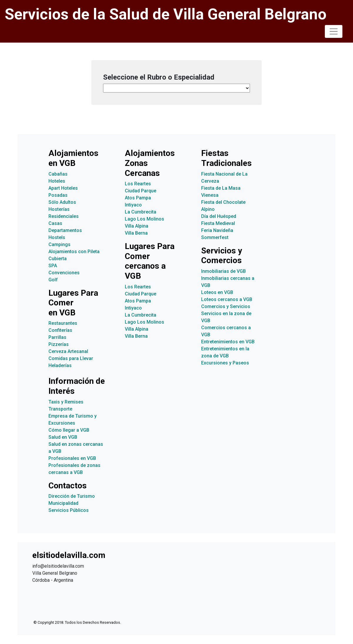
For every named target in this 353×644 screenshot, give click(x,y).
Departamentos (65, 230)
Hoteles (57, 181)
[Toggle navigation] (334, 31)
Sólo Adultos (62, 202)
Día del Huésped (219, 216)
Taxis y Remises (66, 402)
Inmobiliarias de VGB (223, 271)
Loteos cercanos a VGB (227, 299)
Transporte (60, 409)
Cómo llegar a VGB (69, 430)
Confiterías (60, 330)
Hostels (57, 237)
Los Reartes (138, 184)
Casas (55, 223)
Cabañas (58, 174)
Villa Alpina (137, 226)
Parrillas (57, 337)
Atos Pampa (138, 198)
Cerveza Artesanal (68, 351)
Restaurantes (63, 323)
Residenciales (64, 216)
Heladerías (60, 365)
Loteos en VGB (217, 292)
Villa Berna (136, 233)
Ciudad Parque (141, 191)
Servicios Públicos (69, 510)
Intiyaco (133, 205)
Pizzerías (59, 344)
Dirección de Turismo (72, 496)
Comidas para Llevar (71, 358)
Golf (53, 280)
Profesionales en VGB (72, 458)
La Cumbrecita (141, 212)
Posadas (58, 195)
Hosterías (59, 209)
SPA (53, 266)
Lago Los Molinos (144, 219)
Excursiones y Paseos (225, 363)
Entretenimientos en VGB (228, 342)
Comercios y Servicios (226, 306)
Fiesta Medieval (218, 223)
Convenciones (64, 273)
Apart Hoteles (63, 188)
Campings (59, 244)
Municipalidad (63, 503)
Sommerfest (215, 237)
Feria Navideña (217, 230)
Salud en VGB (63, 437)
